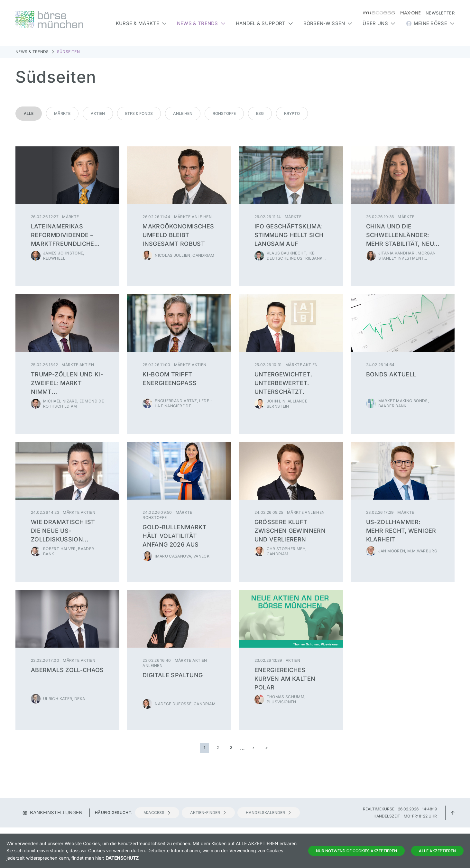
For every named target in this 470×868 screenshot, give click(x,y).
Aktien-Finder (208, 813)
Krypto (292, 113)
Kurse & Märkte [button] (141, 23)
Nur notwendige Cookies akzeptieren (356, 851)
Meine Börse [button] (430, 23)
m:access (157, 813)
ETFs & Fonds (139, 113)
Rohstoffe (224, 113)
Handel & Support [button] (264, 23)
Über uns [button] (379, 23)
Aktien (98, 113)
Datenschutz (122, 858)
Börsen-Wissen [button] (328, 23)
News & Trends (32, 52)
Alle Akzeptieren (437, 851)
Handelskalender (269, 813)
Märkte (62, 113)
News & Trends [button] (201, 23)
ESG (260, 113)
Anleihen (183, 113)
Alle (29, 113)
